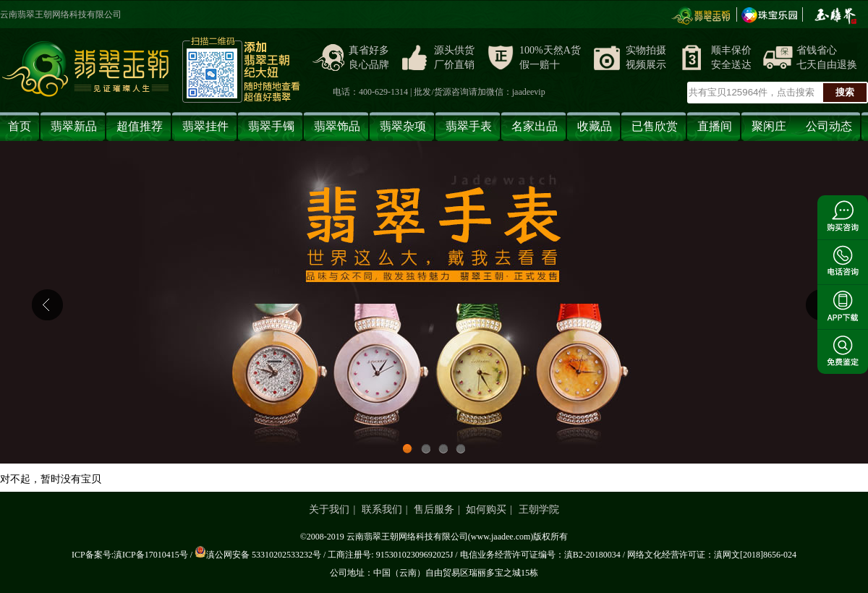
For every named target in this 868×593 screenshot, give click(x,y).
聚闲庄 (769, 126)
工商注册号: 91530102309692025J (390, 555)
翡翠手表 (469, 126)
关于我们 (329, 509)
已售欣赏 (655, 126)
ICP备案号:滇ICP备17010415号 (130, 555)
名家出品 (535, 126)
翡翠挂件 (205, 126)
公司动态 (829, 126)
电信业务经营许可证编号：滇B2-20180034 (540, 555)
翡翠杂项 (403, 126)
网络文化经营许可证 (666, 555)
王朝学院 (539, 509)
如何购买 (486, 509)
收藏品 (595, 126)
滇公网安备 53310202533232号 (258, 555)
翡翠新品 (74, 126)
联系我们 (382, 509)
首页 (20, 126)
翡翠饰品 (337, 126)
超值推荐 (140, 126)
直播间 (715, 126)
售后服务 (434, 509)
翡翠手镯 (271, 126)
